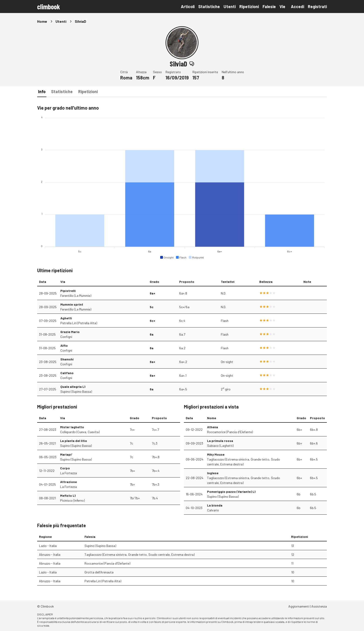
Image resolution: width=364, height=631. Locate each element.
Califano (67, 373)
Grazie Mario (70, 332)
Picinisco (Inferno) (72, 500)
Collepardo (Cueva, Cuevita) (80, 432)
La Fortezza (68, 473)
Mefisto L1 (68, 495)
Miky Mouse (216, 454)
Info (42, 92)
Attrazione (68, 482)
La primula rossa (220, 441)
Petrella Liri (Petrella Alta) (79, 323)
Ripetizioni (249, 7)
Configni (66, 337)
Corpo (65, 468)
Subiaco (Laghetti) (220, 446)
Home (42, 21)
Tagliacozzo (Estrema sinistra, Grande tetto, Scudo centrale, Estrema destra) (244, 462)
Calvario (213, 510)
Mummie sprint (72, 304)
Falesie (269, 7)
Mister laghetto (72, 427)
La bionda (215, 505)
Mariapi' (66, 454)
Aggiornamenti (299, 606)
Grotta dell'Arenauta (99, 572)
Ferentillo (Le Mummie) (76, 296)
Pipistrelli (68, 291)
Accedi (297, 7)
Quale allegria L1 (73, 387)
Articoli (188, 7)
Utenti (230, 7)
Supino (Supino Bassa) (76, 391)
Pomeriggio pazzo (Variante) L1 (231, 492)
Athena (213, 427)
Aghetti (66, 318)
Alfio (64, 345)
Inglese (213, 473)
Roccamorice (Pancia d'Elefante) (230, 432)
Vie (282, 7)
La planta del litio (74, 441)
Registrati (317, 7)
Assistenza (319, 606)
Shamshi (67, 359)
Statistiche (209, 7)
